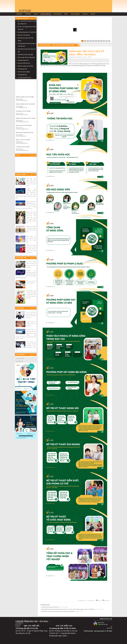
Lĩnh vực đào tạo (46, 14)
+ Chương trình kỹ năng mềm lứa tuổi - (54, 607)
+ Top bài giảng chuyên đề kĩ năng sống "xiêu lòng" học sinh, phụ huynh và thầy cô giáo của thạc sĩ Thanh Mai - (72, 609)
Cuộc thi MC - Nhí (21, 258)
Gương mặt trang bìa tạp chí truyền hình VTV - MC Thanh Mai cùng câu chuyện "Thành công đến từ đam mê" (31, 217)
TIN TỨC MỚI (20, 308)
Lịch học (85, 14)
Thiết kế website (88, 631)
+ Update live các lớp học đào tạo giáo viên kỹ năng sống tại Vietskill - (62, 611)
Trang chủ (19, 14)
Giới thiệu (28, 14)
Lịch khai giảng (75, 14)
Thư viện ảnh (57, 14)
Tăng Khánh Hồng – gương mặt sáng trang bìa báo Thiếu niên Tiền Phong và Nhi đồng (31, 294)
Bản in (98, 600)
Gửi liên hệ (106, 600)
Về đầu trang (81, 600)
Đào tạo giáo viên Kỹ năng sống (63, 45)
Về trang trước (90, 600)
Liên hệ (93, 14)
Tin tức (36, 14)
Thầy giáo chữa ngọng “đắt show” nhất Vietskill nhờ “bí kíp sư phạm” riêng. (31, 182)
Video (66, 14)
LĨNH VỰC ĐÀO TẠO (45, 45)
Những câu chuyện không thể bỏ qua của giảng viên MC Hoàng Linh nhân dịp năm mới (31, 249)
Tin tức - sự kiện (21, 174)
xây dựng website (99, 631)
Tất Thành (109, 631)
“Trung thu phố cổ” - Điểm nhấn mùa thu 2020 (31, 323)
